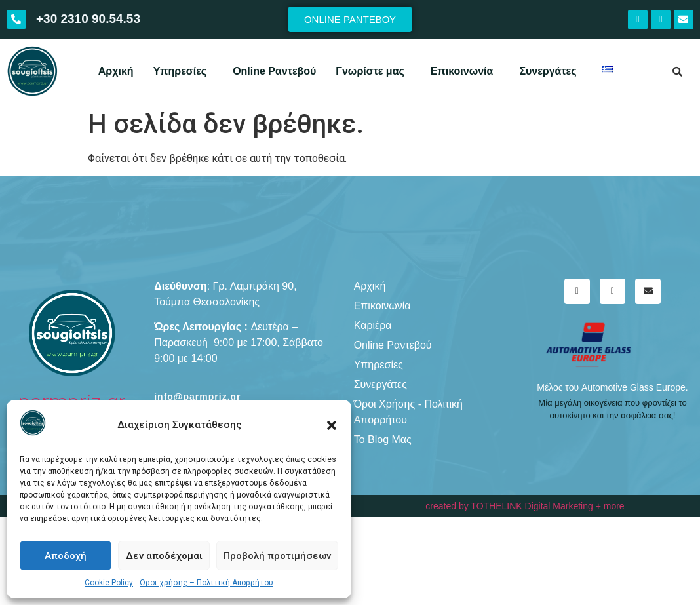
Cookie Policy (109, 583)
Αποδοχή (66, 556)
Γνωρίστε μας (370, 71)
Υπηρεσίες (180, 71)
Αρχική (116, 71)
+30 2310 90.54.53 (88, 19)
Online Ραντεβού (274, 71)
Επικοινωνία (462, 71)
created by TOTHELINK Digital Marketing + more (525, 506)
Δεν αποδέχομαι (164, 556)
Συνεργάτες (548, 71)
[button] (332, 425)
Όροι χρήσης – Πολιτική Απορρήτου (206, 583)
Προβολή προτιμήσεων (277, 556)
